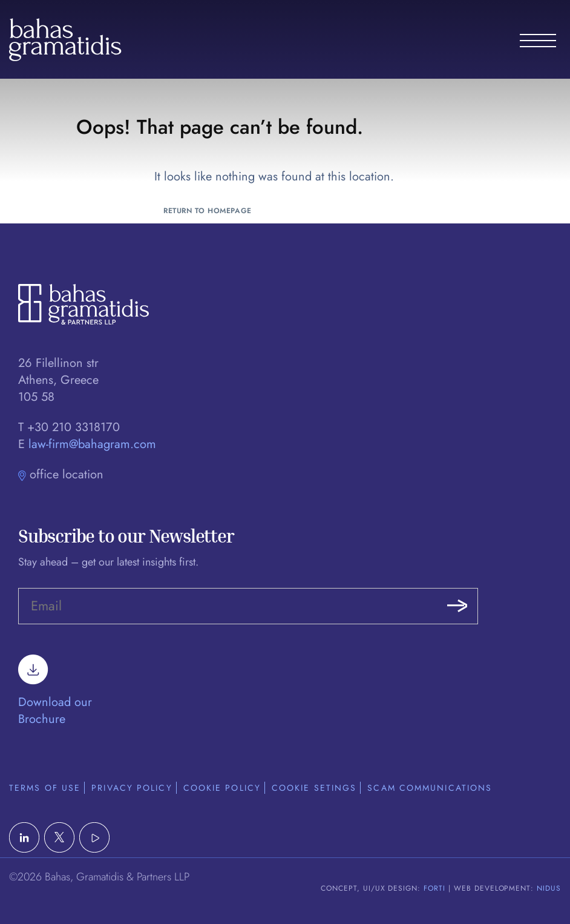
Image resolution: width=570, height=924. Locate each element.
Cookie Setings (314, 788)
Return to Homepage (208, 211)
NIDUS (549, 888)
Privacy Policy (132, 788)
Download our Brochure (55, 696)
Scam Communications (430, 788)
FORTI (434, 888)
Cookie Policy (222, 788)
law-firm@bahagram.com (92, 444)
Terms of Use (45, 788)
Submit (457, 606)
